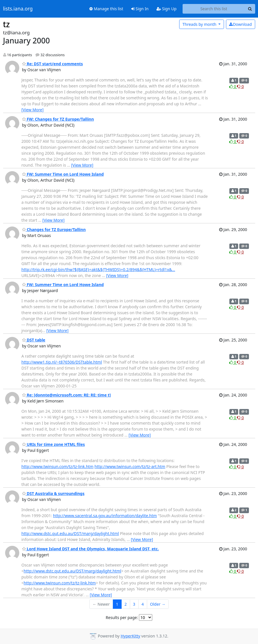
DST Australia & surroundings (53, 493)
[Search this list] (214, 9)
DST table (34, 340)
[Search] (250, 9)
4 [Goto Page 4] (143, 604)
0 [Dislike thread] (240, 86)
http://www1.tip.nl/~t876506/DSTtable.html (62, 362)
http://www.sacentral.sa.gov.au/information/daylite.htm (105, 516)
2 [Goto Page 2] (126, 604)
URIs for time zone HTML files (54, 444)
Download (240, 24)
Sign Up (167, 9)
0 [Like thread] (233, 86)
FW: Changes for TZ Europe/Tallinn (58, 119)
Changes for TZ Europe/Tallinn (54, 229)
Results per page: (122, 617)
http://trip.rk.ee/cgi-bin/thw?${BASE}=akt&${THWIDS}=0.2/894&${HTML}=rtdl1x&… (98, 269)
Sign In (140, 9)
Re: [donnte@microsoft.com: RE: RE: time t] (66, 395)
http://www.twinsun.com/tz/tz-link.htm (58, 466)
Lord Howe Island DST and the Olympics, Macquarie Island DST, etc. (91, 549)
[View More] (33, 110)
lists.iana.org (18, 9)
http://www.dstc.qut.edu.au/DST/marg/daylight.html (70, 533)
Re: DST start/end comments (53, 64)
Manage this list (106, 9)
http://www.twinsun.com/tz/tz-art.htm (130, 466)
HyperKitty (130, 636)
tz (7, 24)
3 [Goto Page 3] (134, 604)
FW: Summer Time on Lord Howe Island (63, 174)
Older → (158, 604)
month (200, 24)
